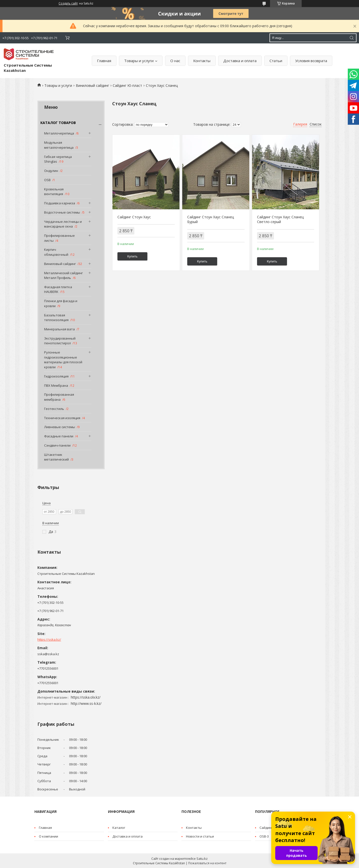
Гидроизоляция (56, 376)
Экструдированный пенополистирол (60, 341)
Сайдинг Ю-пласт (127, 85)
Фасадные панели (59, 436)
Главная (104, 61)
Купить (133, 256)
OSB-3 (264, 836)
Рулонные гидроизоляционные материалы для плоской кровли (63, 360)
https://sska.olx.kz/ (86, 697)
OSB (47, 180)
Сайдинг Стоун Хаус (134, 217)
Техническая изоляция (62, 418)
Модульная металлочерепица (59, 145)
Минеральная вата (59, 329)
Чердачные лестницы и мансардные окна (63, 224)
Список (316, 124)
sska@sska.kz (48, 654)
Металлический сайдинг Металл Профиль (63, 275)
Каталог (119, 828)
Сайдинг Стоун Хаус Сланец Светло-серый (280, 219)
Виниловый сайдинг (92, 85)
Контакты (202, 61)
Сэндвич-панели (57, 445)
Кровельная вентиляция (54, 192)
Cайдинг (266, 828)
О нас (175, 61)
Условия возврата (311, 61)
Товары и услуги (139, 61)
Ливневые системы (60, 427)
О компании (48, 836)
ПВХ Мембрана (56, 385)
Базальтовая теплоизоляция (56, 318)
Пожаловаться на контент (207, 863)
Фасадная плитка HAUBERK (58, 289)
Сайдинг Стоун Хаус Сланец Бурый (211, 219)
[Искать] (352, 38)
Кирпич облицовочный (56, 252)
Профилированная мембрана (59, 397)
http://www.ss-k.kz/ (86, 703)
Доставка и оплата (240, 61)
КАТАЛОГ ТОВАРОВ (58, 123)
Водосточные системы (62, 212)
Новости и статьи (200, 836)
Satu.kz (202, 859)
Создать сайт (68, 3)
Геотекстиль (54, 409)
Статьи (276, 61)
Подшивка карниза (60, 203)
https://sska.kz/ (49, 639)
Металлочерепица (59, 133)
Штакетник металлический (56, 457)
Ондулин (51, 171)
